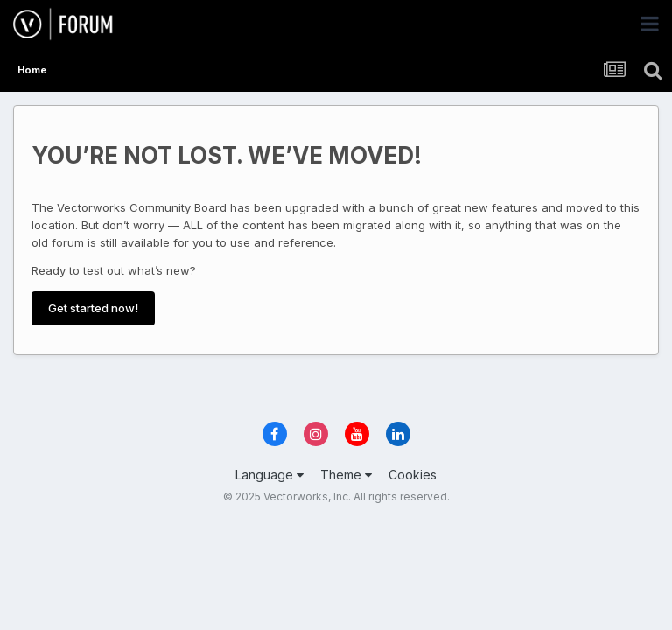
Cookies (413, 475)
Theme (346, 475)
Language (269, 475)
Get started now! (93, 308)
